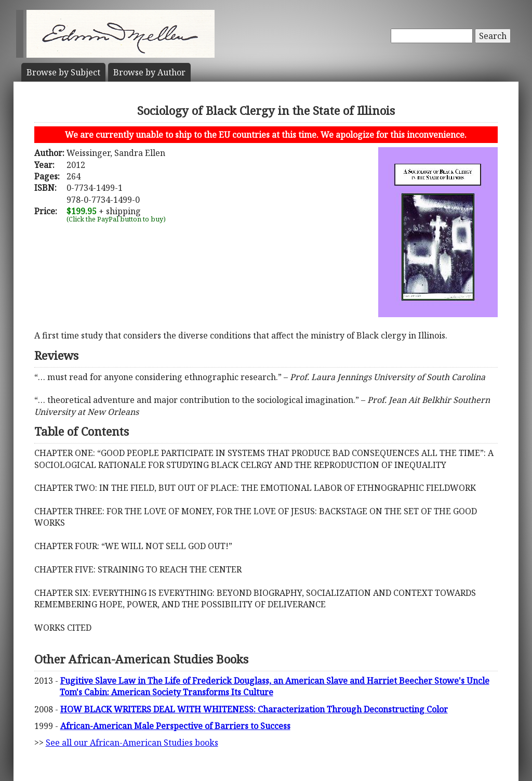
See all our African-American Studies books (132, 743)
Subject (63, 72)
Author (149, 72)
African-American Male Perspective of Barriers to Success (175, 726)
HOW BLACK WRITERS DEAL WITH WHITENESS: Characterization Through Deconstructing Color (254, 709)
